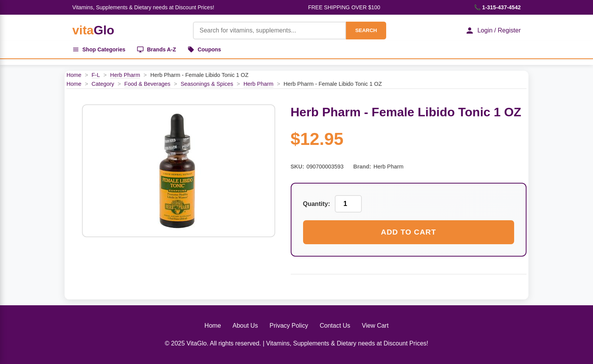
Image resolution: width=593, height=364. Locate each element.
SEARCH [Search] (366, 30)
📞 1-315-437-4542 (497, 7)
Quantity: (317, 204)
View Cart (375, 326)
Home (74, 75)
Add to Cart (408, 232)
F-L (96, 75)
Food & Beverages (147, 84)
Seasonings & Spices (207, 84)
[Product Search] (269, 31)
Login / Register (493, 31)
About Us (245, 326)
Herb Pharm (125, 75)
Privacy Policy (289, 326)
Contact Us (335, 326)
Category (103, 84)
